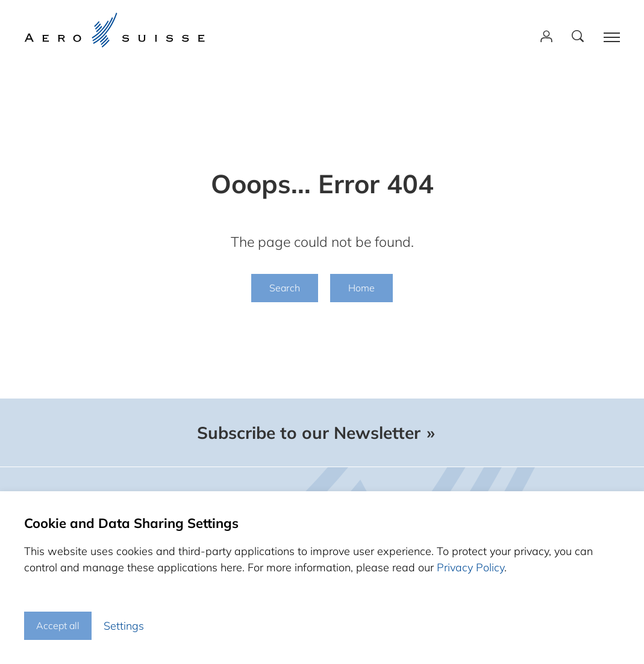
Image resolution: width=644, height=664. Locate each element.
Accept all (58, 625)
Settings (124, 626)
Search (285, 288)
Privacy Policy (470, 567)
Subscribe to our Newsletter (309, 433)
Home (361, 288)
